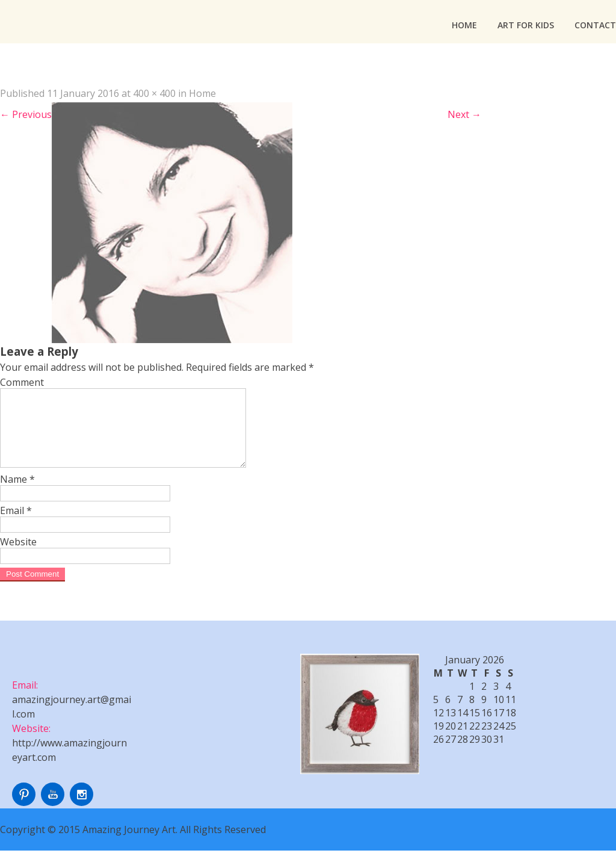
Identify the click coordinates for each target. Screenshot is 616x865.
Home (464, 25)
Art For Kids (526, 25)
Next (464, 114)
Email (16, 525)
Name (17, 494)
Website (18, 556)
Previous (26, 114)
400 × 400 (154, 93)
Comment (22, 382)
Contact (595, 25)
